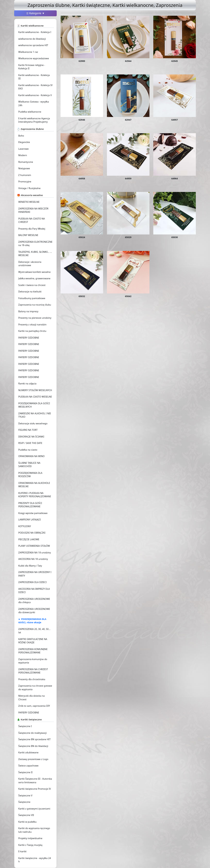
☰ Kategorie (35, 13)
